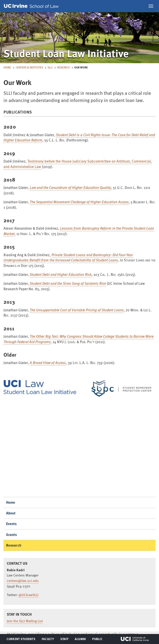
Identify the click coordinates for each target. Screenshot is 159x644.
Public (98, 640)
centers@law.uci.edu (23, 581)
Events (11, 524)
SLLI (50, 67)
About (11, 513)
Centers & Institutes (29, 67)
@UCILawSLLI (29, 595)
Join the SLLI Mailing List (25, 621)
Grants (12, 535)
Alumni (80, 640)
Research (63, 67)
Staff (66, 640)
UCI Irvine (135, 639)
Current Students (21, 640)
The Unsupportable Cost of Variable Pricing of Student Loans (77, 310)
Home (7, 67)
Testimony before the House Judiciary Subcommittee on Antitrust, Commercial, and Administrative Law (78, 164)
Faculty (48, 640)
